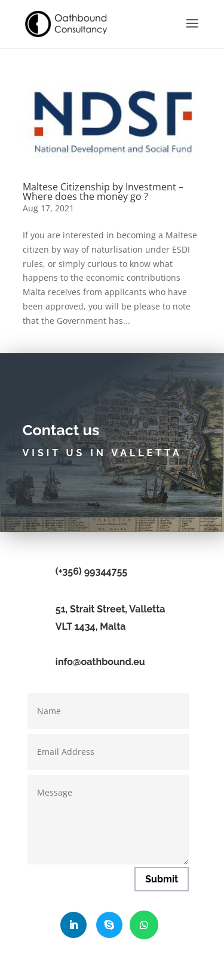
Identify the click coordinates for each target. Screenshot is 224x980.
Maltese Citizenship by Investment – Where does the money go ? (103, 192)
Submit (162, 879)
